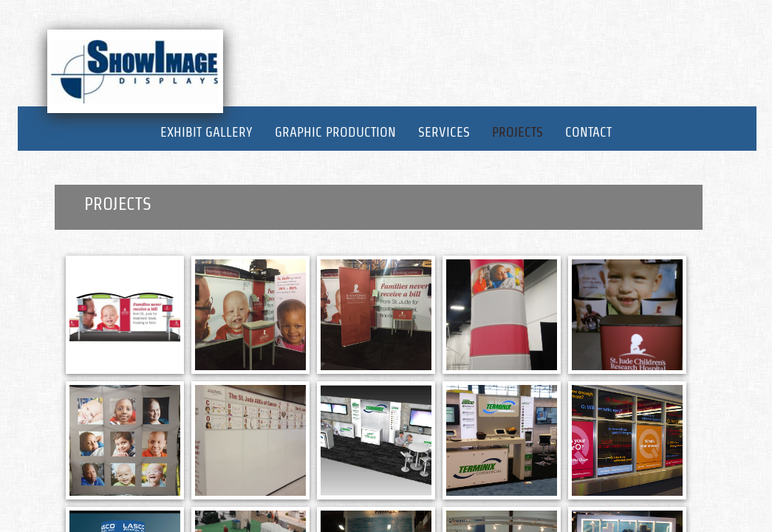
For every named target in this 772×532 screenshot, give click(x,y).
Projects (517, 132)
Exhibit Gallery (206, 132)
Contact (588, 132)
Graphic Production (335, 132)
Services (444, 132)
